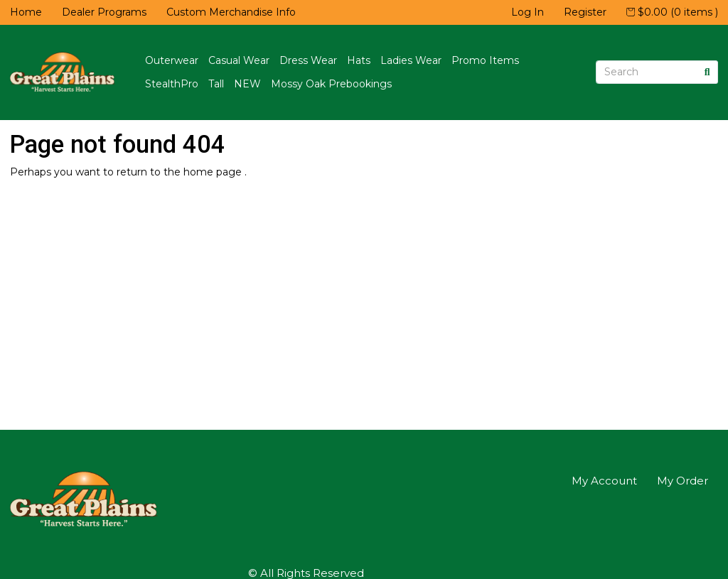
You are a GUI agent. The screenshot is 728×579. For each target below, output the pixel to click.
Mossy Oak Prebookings (331, 84)
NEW (247, 84)
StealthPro (172, 84)
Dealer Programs (104, 12)
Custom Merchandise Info (231, 12)
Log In (528, 12)
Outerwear (172, 60)
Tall (216, 84)
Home (26, 12)
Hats (359, 60)
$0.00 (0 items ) (672, 12)
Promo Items (485, 60)
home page (214, 172)
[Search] (647, 72)
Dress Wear (308, 60)
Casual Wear (239, 60)
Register (585, 12)
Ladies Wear (411, 60)
